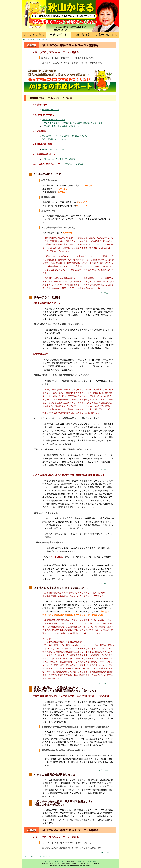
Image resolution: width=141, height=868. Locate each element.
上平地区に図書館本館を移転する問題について (62, 126)
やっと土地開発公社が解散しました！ (58, 149)
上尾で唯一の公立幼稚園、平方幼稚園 (58, 159)
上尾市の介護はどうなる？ (54, 120)
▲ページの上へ (104, 293)
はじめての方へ (59, 862)
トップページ (28, 39)
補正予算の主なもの (51, 110)
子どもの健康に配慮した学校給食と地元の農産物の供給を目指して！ (72, 123)
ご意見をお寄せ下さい (91, 862)
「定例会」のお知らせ (74, 164)
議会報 (80, 862)
